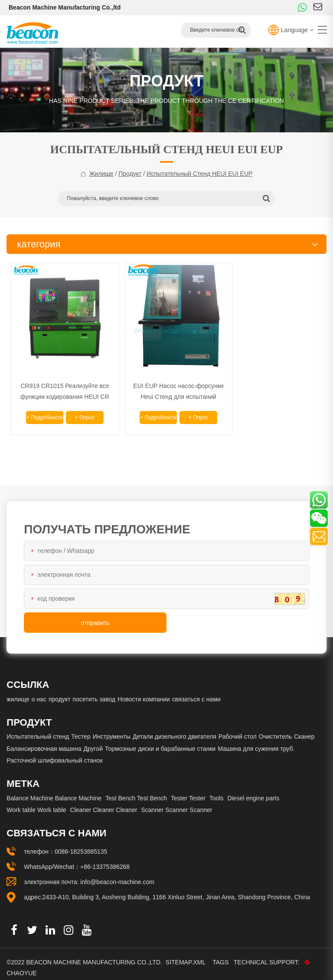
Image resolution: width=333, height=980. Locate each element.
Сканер (304, 729)
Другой (93, 740)
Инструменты (112, 729)
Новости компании (144, 691)
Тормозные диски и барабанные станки (160, 740)
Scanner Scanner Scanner (176, 802)
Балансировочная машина (44, 740)
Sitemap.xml (186, 954)
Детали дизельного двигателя (175, 729)
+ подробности (42, 411)
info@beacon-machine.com (117, 874)
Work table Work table (36, 802)
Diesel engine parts (253, 790)
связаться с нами (196, 691)
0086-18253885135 (81, 843)
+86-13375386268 (105, 859)
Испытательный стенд (38, 729)
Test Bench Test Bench (136, 790)
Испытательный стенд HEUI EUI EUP (199, 174)
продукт (130, 174)
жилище (101, 174)
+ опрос (79, 410)
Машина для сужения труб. (256, 740)
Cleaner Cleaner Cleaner (103, 802)
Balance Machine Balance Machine (54, 790)
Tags (222, 954)
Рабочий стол (238, 729)
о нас (39, 691)
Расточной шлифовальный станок (54, 753)
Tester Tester (188, 790)
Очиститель (275, 729)
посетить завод (94, 691)
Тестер (81, 729)
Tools (217, 790)
